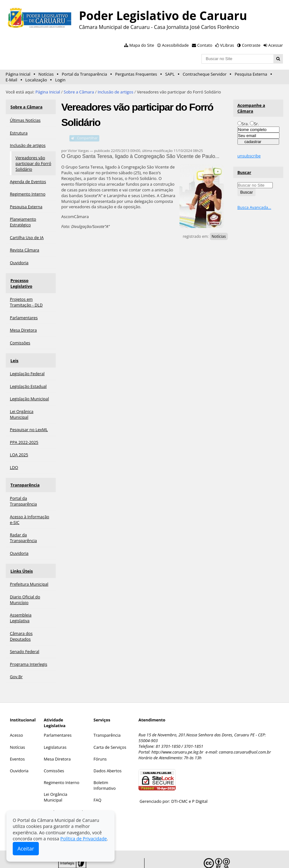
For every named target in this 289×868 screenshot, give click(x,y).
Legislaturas (55, 726)
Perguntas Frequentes (136, 74)
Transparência (25, 469)
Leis (14, 347)
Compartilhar (87, 138)
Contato (205, 45)
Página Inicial (18, 74)
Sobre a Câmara (79, 92)
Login (60, 80)
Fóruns (100, 738)
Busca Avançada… (254, 207)
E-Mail (11, 80)
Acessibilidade (175, 45)
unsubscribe (249, 156)
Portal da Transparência (84, 74)
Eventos (17, 738)
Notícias (46, 74)
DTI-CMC (180, 781)
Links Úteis (21, 552)
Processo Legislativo (30, 276)
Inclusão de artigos (116, 92)
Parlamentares (57, 714)
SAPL (170, 74)
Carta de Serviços (110, 726)
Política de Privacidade (83, 839)
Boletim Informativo (105, 765)
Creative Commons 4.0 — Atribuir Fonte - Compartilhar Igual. (224, 856)
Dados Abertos (108, 750)
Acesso (16, 714)
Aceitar (26, 849)
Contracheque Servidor (205, 74)
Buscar (244, 172)
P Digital (200, 781)
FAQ (98, 779)
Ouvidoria (19, 750)
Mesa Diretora (57, 738)
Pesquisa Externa (251, 74)
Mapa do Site (142, 45)
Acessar (276, 45)
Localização (36, 80)
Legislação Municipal (63, 791)
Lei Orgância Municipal (55, 776)
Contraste (251, 45)
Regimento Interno (61, 762)
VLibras (227, 45)
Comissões (54, 750)
